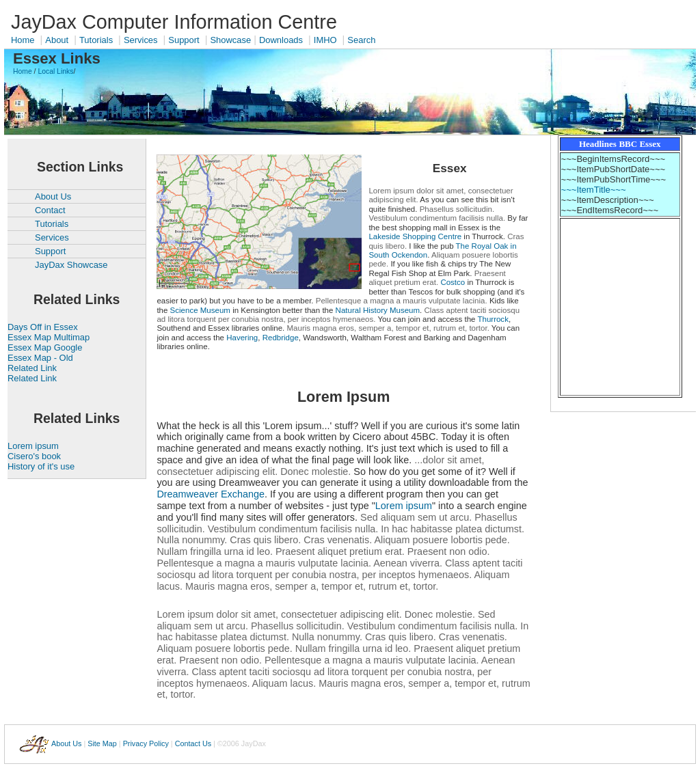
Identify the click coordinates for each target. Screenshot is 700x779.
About (57, 40)
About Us (53, 196)
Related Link (32, 368)
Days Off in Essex (43, 327)
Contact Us (193, 743)
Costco (453, 282)
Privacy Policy (146, 743)
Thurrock (493, 319)
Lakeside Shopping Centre (415, 236)
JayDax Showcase (71, 265)
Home (23, 40)
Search (361, 40)
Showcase (230, 40)
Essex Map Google (45, 347)
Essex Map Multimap (49, 337)
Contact (50, 210)
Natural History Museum (378, 310)
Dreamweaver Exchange (211, 494)
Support (184, 40)
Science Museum (200, 310)
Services (141, 40)
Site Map (102, 743)
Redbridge (281, 338)
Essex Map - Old (40, 358)
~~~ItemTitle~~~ (594, 190)
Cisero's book (34, 456)
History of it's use (41, 466)
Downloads (281, 40)
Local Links (55, 71)
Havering (242, 338)
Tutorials (96, 40)
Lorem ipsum (33, 446)
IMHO (325, 40)
